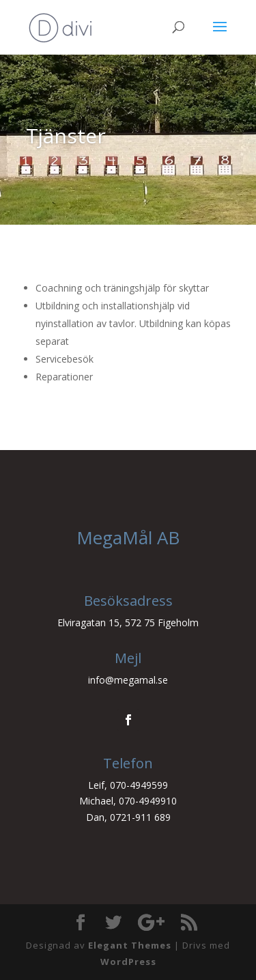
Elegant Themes (130, 945)
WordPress (128, 962)
